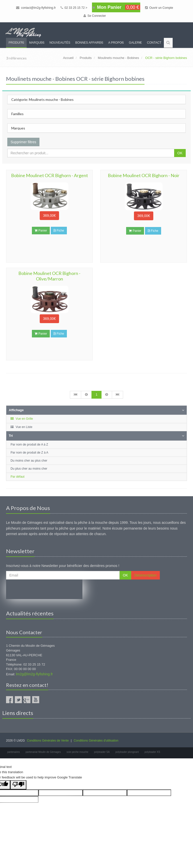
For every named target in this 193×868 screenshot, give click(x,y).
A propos (116, 43)
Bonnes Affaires (89, 43)
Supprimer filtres (23, 142)
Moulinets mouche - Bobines (118, 58)
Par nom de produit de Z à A (29, 453)
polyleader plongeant (127, 752)
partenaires (14, 752)
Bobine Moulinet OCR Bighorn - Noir (144, 175)
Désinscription (146, 575)
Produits (16, 43)
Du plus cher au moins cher (29, 469)
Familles (17, 114)
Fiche (59, 231)
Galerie (135, 43)
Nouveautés (60, 43)
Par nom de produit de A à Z (29, 445)
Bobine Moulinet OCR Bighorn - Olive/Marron (49, 276)
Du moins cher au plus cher (29, 461)
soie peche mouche (78, 752)
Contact (154, 43)
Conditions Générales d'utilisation (96, 741)
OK (180, 153)
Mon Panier (116, 7)
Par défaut (17, 477)
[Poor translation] (18, 785)
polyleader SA (102, 752)
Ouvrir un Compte (159, 8)
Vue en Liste (21, 427)
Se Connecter (95, 16)
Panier (41, 231)
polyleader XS (152, 752)
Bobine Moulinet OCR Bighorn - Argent (50, 175)
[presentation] (44, 589)
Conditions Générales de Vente (48, 741)
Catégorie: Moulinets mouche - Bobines (42, 99)
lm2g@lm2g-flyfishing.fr (34, 674)
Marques (37, 43)
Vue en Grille (21, 419)
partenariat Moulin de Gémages (43, 752)
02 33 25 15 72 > (74, 8)
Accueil (68, 58)
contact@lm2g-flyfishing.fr (36, 8)
